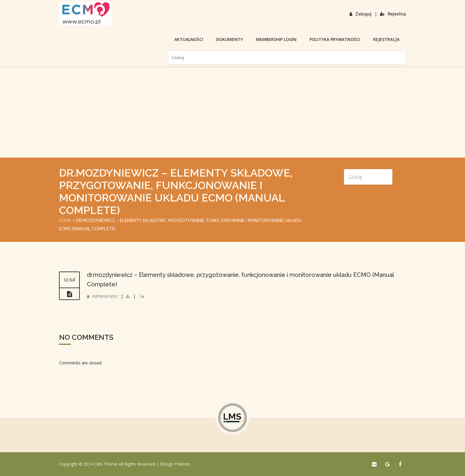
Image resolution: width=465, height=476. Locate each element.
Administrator (105, 296)
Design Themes (175, 464)
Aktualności (189, 39)
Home (65, 220)
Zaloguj (360, 14)
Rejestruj (393, 14)
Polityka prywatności (335, 39)
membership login (276, 39)
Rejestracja (386, 39)
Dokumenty (230, 39)
